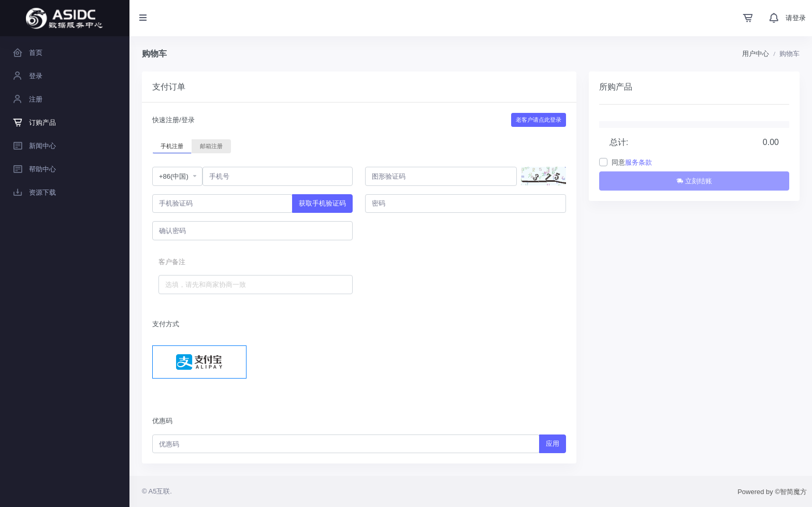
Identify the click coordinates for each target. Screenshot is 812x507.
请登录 (796, 18)
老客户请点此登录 (539, 120)
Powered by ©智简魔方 (772, 492)
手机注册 (172, 146)
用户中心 (756, 54)
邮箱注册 (211, 146)
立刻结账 (694, 181)
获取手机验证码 (322, 203)
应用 (553, 444)
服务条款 (639, 162)
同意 (632, 162)
